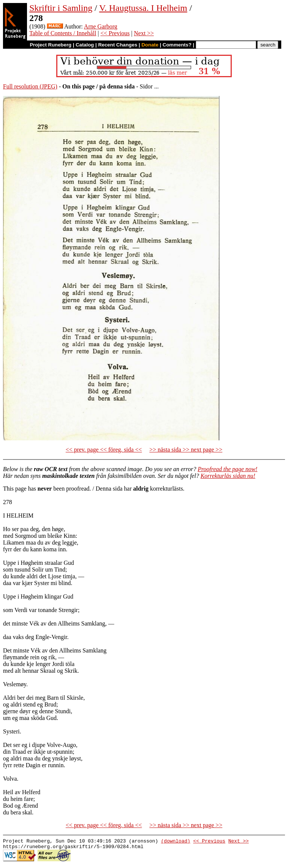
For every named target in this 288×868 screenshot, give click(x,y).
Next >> (144, 33)
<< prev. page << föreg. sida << (104, 450)
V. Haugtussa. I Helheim (143, 8)
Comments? (177, 45)
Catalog (85, 45)
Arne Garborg (101, 26)
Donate (150, 45)
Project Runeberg (50, 45)
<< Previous (115, 33)
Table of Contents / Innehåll (63, 33)
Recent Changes (118, 45)
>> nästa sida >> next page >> (186, 450)
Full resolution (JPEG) (30, 86)
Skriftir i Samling (61, 8)
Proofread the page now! (227, 469)
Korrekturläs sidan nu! (228, 476)
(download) (175, 842)
